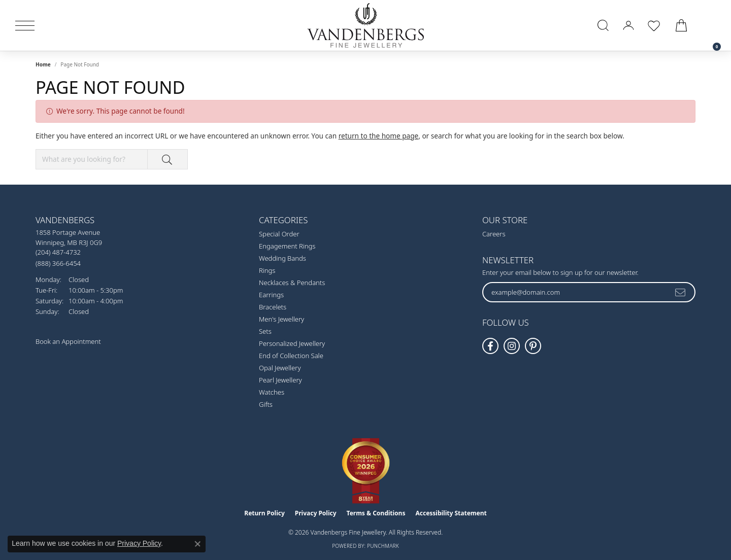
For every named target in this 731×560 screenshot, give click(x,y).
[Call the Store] (58, 252)
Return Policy (264, 513)
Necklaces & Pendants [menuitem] (292, 283)
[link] (712, 25)
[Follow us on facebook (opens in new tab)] (490, 346)
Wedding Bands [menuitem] (283, 258)
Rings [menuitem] (267, 270)
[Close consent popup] (197, 544)
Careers (494, 234)
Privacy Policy (316, 513)
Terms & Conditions (376, 513)
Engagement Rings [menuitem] (287, 246)
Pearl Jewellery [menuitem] (280, 380)
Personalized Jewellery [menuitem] (292, 343)
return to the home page (379, 136)
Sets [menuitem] (265, 331)
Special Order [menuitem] (279, 234)
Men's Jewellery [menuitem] (281, 319)
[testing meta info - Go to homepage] (365, 25)
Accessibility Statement (451, 513)
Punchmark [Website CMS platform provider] (383, 546)
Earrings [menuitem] (271, 295)
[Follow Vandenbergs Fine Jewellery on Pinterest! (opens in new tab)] (533, 346)
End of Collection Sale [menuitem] (291, 356)
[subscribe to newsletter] (681, 292)
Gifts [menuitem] (266, 404)
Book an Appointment (68, 341)
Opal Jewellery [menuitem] (280, 368)
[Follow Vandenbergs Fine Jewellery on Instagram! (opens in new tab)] (512, 346)
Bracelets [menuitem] (273, 307)
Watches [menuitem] (272, 392)
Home (43, 64)
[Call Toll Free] (58, 263)
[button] (603, 25)
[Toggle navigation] (25, 26)
